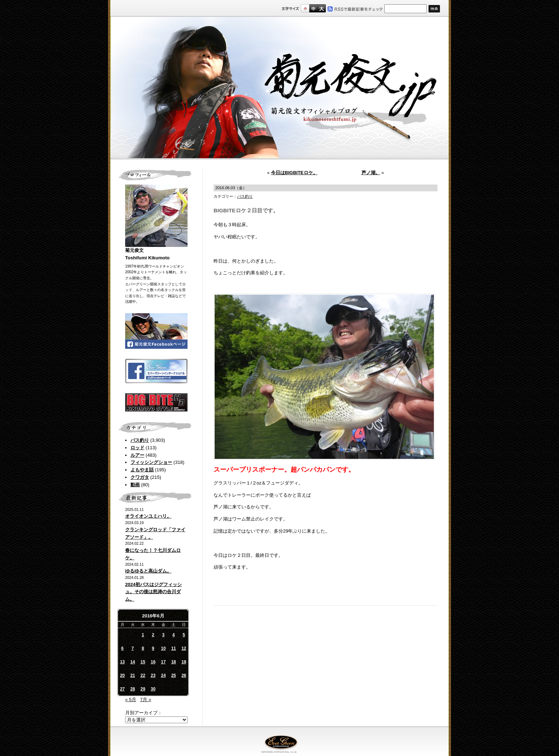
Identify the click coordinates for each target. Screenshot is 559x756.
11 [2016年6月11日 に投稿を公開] (173, 648)
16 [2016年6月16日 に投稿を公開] (153, 662)
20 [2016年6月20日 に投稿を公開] (122, 675)
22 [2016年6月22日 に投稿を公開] (143, 675)
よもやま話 (142, 470)
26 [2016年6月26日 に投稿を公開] (184, 675)
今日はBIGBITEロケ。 (294, 173)
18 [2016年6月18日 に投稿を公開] (173, 662)
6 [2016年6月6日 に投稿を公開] (122, 648)
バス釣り (140, 440)
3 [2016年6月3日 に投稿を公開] (163, 635)
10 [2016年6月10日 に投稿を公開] (163, 648)
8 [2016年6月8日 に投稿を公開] (143, 648)
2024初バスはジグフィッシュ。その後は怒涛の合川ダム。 (153, 592)
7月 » (146, 700)
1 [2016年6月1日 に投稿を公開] (143, 635)
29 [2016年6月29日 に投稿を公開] (143, 689)
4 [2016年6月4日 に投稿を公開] (174, 635)
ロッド (137, 448)
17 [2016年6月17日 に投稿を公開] (163, 662)
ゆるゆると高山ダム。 (148, 571)
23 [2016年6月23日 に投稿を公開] (153, 675)
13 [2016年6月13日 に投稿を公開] (122, 662)
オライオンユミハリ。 (148, 516)
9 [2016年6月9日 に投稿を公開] (153, 648)
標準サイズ (305, 8)
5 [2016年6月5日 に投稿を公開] (184, 635)
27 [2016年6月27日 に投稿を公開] (122, 689)
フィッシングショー (151, 462)
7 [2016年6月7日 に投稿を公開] (133, 648)
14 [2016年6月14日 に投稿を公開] (132, 662)
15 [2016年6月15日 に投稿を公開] (143, 662)
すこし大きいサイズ (313, 8)
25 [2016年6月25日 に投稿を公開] (173, 675)
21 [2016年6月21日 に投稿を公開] (132, 675)
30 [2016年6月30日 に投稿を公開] (153, 689)
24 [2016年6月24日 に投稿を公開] (163, 675)
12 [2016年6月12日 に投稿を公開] (184, 648)
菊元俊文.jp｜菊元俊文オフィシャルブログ (279, 88)
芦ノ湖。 (371, 173)
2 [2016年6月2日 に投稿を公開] (153, 635)
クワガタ (140, 477)
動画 (135, 485)
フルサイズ (321, 8)
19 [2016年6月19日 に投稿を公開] (184, 662)
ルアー (137, 455)
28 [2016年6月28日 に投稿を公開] (132, 689)
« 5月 (131, 700)
